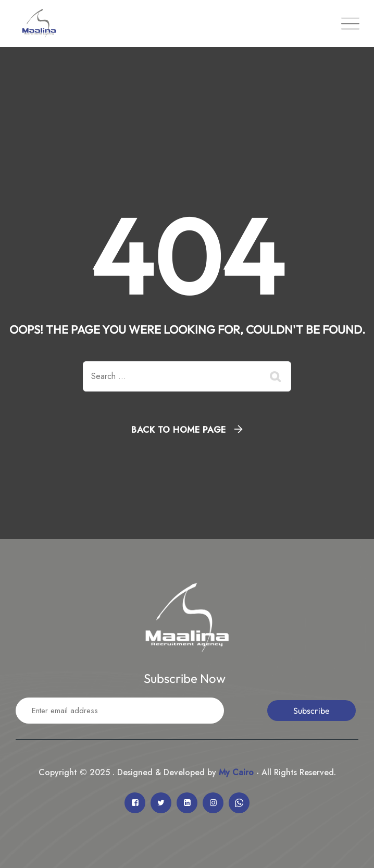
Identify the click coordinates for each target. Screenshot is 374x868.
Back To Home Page (179, 430)
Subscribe (311, 711)
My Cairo (235, 772)
